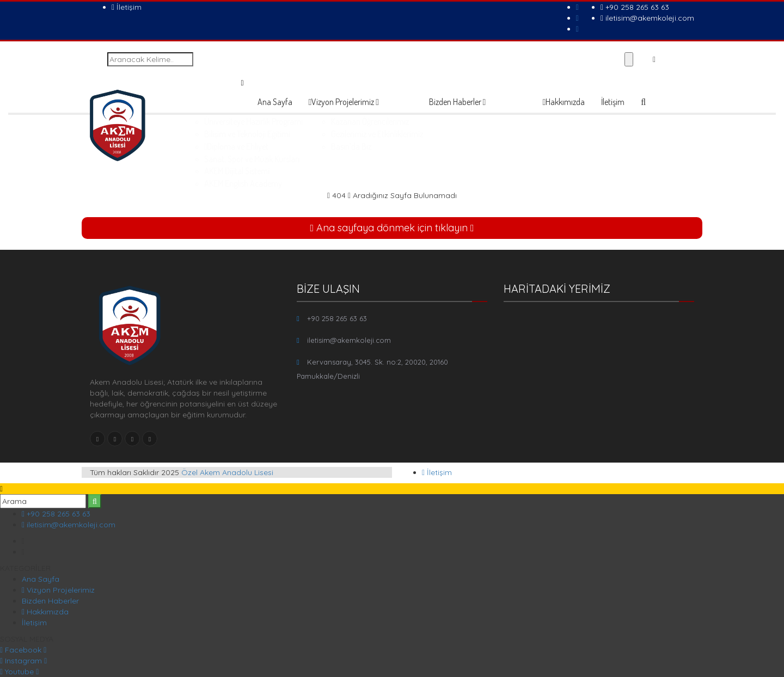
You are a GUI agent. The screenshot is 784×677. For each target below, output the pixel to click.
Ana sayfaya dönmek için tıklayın (392, 228)
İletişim (127, 7)
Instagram (23, 661)
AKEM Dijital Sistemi (355, 171)
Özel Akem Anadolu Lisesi (227, 472)
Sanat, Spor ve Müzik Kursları (370, 159)
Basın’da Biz (463, 146)
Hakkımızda (564, 102)
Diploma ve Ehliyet (355, 146)
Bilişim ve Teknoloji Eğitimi (365, 134)
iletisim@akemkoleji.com (647, 18)
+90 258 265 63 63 (635, 7)
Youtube (19, 672)
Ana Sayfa (275, 102)
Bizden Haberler (458, 102)
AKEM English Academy (361, 183)
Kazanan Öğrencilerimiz (482, 121)
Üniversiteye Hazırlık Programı (372, 121)
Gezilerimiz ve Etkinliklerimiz (489, 134)
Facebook (23, 650)
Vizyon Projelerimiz (344, 102)
